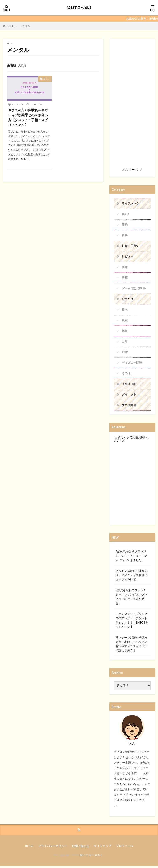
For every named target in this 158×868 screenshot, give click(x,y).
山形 (125, 343)
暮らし (46, 79)
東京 (125, 321)
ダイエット (129, 396)
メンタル (25, 26)
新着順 (12, 65)
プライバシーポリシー (53, 848)
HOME (10, 26)
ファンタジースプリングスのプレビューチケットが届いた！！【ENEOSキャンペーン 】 (132, 622)
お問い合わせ (80, 848)
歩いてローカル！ (92, 857)
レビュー (128, 257)
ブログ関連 (129, 407)
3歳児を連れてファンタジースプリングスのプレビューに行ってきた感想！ (131, 599)
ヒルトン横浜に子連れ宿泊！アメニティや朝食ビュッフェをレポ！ (131, 577)
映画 (125, 279)
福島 (125, 332)
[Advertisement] (132, 104)
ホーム (29, 848)
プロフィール (124, 848)
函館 (125, 354)
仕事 (125, 236)
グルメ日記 (129, 386)
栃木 (125, 311)
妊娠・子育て (130, 246)
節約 (125, 225)
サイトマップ (102, 848)
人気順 (22, 65)
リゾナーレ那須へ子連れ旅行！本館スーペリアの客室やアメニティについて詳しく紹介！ (131, 646)
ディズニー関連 (132, 364)
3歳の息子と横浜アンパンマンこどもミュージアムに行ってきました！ (131, 558)
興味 (125, 268)
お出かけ (128, 300)
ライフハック (130, 204)
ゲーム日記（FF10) (134, 289)
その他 (126, 375)
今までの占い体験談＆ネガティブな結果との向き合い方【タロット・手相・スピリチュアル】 (28, 117)
